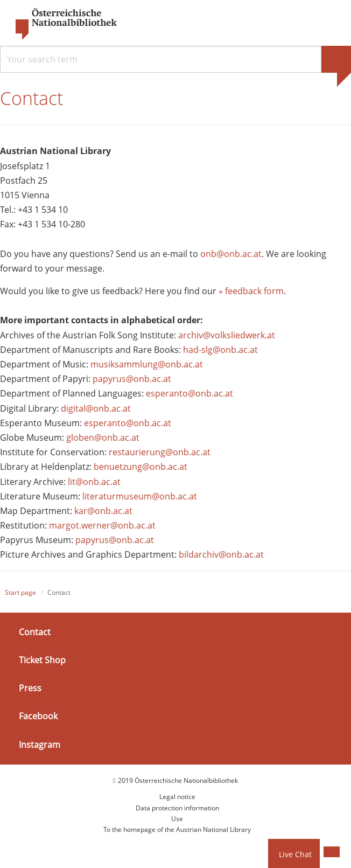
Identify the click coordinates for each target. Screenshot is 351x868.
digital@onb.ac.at (96, 408)
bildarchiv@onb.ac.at (221, 554)
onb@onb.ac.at (231, 254)
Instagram (40, 744)
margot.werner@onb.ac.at (102, 525)
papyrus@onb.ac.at (132, 379)
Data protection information (177, 808)
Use (177, 819)
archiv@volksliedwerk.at (227, 335)
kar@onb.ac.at (103, 511)
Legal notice (177, 797)
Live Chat (295, 854)
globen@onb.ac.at (103, 438)
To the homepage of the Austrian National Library (177, 829)
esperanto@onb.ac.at (189, 393)
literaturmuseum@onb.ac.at (140, 496)
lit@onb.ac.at (94, 482)
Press (30, 688)
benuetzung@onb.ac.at (141, 467)
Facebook (38, 716)
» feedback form (251, 291)
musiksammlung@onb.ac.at (147, 364)
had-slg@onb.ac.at (220, 350)
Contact (35, 632)
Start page (20, 592)
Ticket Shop (42, 660)
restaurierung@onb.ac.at (160, 452)
